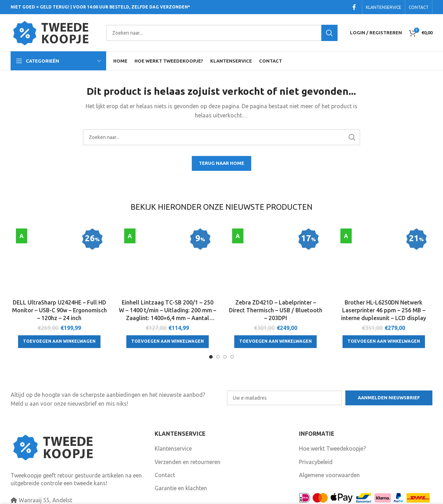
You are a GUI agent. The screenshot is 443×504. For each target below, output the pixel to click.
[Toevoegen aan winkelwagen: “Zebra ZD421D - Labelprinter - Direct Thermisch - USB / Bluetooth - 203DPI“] (275, 299)
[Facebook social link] (354, 7)
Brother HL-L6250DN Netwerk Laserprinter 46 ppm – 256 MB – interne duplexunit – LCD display (384, 267)
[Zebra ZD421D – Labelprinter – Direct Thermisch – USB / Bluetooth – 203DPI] (276, 240)
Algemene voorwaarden (329, 448)
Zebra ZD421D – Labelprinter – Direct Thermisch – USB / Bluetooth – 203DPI (276, 267)
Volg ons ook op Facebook (193, 483)
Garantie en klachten (181, 461)
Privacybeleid (316, 435)
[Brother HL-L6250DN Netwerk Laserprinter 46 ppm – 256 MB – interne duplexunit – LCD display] (384, 240)
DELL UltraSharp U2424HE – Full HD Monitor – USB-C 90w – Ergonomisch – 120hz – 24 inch (59, 267)
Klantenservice (173, 421)
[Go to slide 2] (218, 330)
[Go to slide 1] (211, 330)
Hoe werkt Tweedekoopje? (332, 421)
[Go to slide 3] (225, 330)
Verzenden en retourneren (188, 435)
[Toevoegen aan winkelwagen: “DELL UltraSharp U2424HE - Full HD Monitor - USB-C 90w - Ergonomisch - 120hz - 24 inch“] (59, 299)
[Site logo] (55, 32)
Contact (165, 448)
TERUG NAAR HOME (221, 163)
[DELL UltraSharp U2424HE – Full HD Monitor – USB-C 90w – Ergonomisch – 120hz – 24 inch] (59, 240)
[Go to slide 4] (232, 330)
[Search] (222, 33)
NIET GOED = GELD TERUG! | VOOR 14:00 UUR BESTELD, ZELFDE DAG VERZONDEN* (100, 7)
